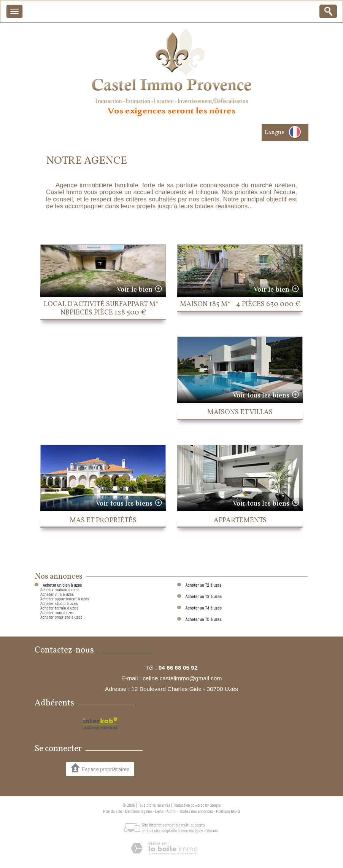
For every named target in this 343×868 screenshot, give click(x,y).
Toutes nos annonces (196, 811)
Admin (171, 811)
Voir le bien (135, 290)
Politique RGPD (228, 811)
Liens (159, 811)
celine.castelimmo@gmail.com (182, 678)
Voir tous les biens (261, 396)
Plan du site (112, 811)
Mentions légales (139, 811)
